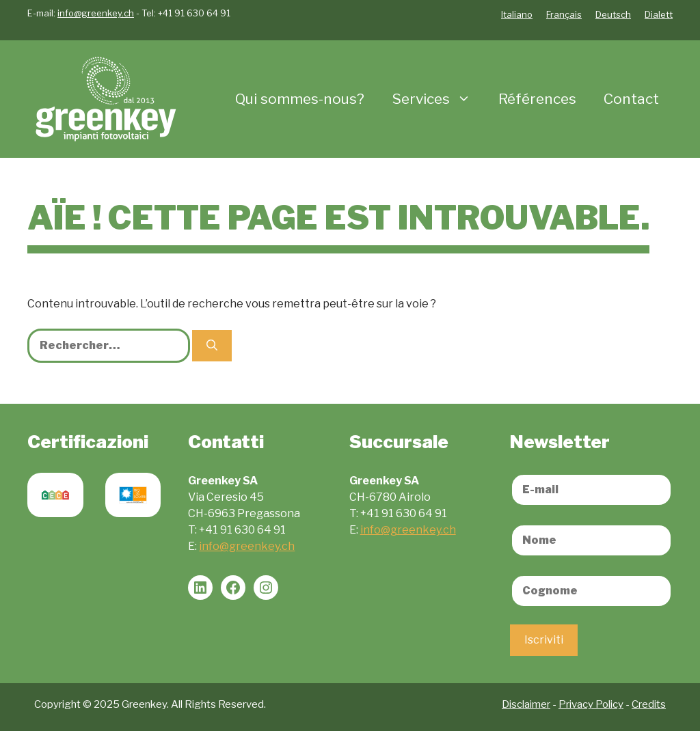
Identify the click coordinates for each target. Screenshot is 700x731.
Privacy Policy (591, 704)
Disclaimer (526, 704)
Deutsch (613, 14)
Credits (649, 704)
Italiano (517, 14)
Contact (631, 99)
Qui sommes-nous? (300, 99)
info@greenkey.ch (96, 13)
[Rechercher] (212, 346)
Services (438, 99)
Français (564, 14)
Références (537, 99)
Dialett (659, 14)
